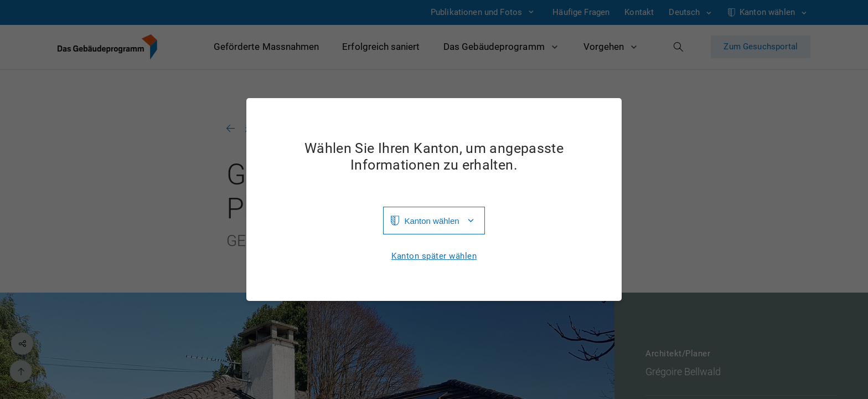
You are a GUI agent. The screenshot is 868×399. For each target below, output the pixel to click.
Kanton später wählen (434, 256)
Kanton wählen (432, 221)
